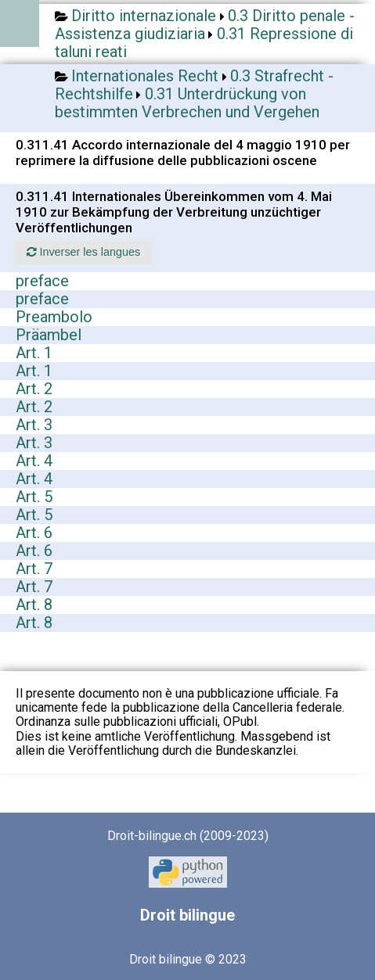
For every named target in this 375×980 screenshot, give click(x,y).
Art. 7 (34, 569)
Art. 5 (34, 497)
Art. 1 (34, 353)
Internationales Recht (145, 76)
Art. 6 (34, 533)
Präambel (49, 335)
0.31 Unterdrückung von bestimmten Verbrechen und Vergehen (187, 103)
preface (42, 281)
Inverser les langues (83, 252)
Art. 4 (34, 461)
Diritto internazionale (144, 16)
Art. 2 (34, 389)
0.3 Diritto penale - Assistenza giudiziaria (205, 25)
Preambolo (54, 317)
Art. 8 (34, 605)
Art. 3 (34, 425)
